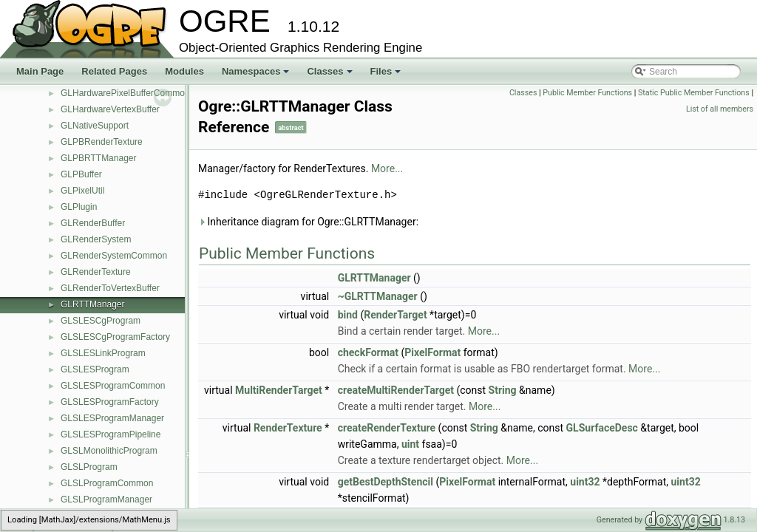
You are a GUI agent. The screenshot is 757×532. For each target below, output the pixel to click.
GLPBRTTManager (99, 158)
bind (348, 315)
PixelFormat (432, 352)
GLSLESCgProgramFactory (115, 337)
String (503, 390)
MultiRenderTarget (279, 390)
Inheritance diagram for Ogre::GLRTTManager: (308, 222)
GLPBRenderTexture (102, 142)
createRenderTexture (387, 428)
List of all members (720, 109)
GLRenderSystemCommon (114, 256)
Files (387, 75)
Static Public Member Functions (694, 93)
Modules (184, 71)
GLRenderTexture (96, 272)
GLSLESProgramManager (112, 418)
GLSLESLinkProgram (103, 353)
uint (410, 444)
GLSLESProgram (95, 369)
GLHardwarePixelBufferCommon (125, 93)
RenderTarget (395, 315)
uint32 (585, 482)
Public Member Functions (587, 93)
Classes (330, 75)
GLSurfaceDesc (602, 428)
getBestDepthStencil (386, 482)
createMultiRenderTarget (396, 390)
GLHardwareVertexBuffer (110, 109)
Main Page (40, 71)
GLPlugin (79, 207)
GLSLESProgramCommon (113, 386)
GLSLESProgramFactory (110, 402)
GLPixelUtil (82, 191)
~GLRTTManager (378, 296)
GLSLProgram (89, 467)
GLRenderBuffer (93, 223)
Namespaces (257, 75)
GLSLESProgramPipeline (111, 434)
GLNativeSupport (95, 126)
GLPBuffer (81, 174)
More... (387, 168)
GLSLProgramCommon (107, 483)
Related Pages (114, 71)
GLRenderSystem (96, 239)
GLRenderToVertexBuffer (110, 288)
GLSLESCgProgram (101, 321)
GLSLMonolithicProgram (109, 451)
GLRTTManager (92, 304)
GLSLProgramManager (106, 499)
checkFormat (368, 352)
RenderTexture (288, 428)
